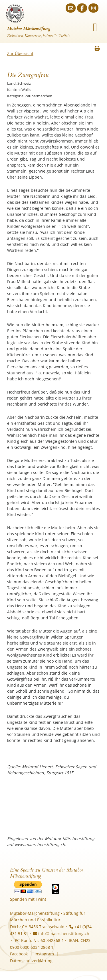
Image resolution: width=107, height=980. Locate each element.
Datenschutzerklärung (31, 961)
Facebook (19, 954)
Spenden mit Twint (28, 899)
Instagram (44, 954)
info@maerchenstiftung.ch (61, 933)
